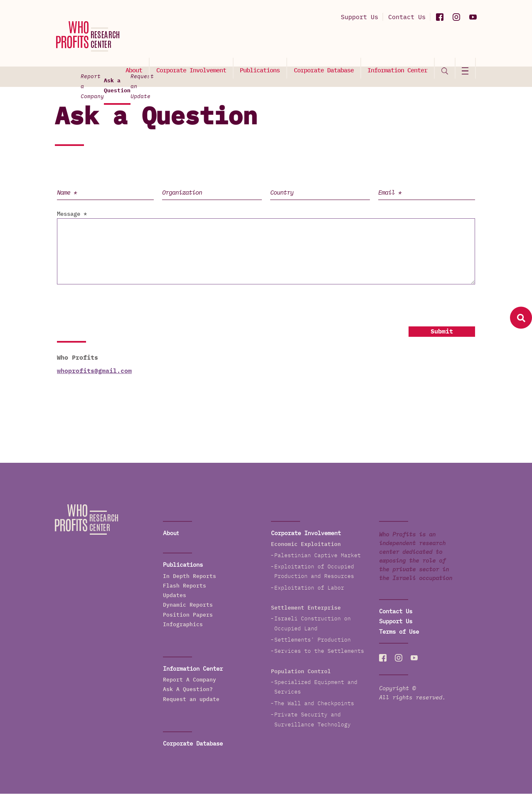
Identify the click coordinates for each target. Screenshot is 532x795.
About (138, 44)
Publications (263, 44)
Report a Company (140, 77)
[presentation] (118, 306)
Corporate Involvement (195, 44)
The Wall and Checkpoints (314, 704)
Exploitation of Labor (309, 589)
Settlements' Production (313, 641)
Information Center (399, 44)
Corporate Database (326, 44)
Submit (442, 332)
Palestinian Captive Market (318, 556)
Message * (72, 215)
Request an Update (391, 77)
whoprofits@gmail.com (94, 372)
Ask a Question (264, 81)
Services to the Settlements (319, 652)
